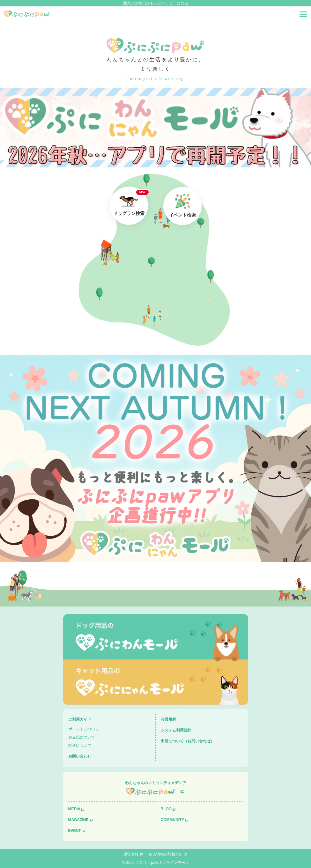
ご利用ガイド (80, 719)
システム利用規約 (176, 730)
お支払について (82, 737)
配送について (80, 746)
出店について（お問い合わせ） (188, 741)
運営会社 (131, 854)
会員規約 (168, 719)
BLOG (166, 809)
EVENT (75, 831)
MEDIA (74, 809)
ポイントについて (84, 729)
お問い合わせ (80, 756)
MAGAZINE (78, 820)
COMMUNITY (173, 820)
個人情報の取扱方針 (166, 854)
